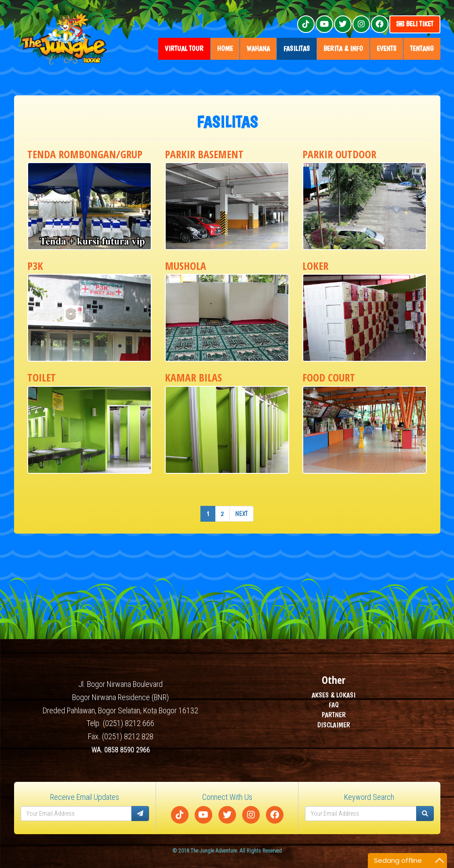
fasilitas (297, 49)
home (225, 49)
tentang (422, 49)
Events (387, 49)
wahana (258, 49)
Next (242, 514)
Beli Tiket (415, 24)
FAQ (334, 705)
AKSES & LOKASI (334, 695)
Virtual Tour (184, 49)
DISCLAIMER (334, 725)
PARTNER (334, 715)
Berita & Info (343, 49)
